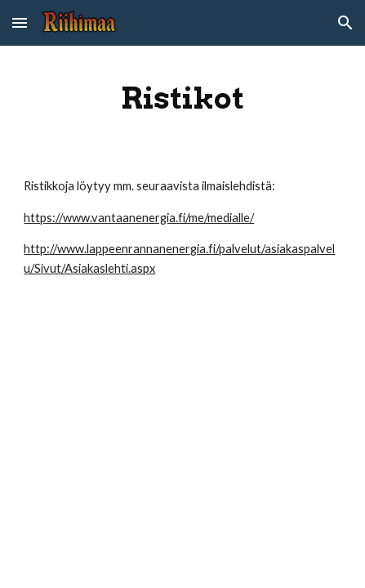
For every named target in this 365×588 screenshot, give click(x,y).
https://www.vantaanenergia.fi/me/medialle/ (139, 218)
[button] (20, 22)
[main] (182, 98)
